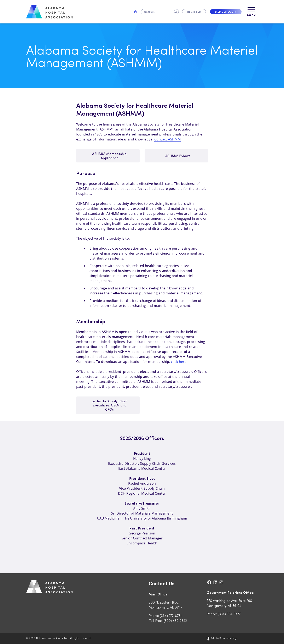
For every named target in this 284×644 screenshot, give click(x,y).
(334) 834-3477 (229, 614)
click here (179, 362)
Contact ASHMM (167, 139)
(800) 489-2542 (175, 621)
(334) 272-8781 (171, 616)
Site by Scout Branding (222, 639)
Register (194, 12)
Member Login (226, 12)
